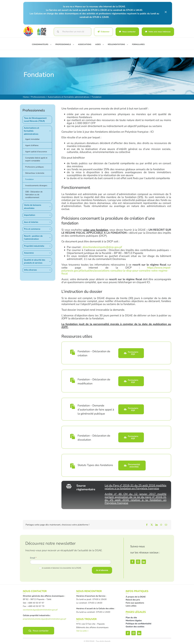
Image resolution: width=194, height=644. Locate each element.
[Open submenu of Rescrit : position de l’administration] (51, 238)
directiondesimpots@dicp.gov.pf (102, 247)
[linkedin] (144, 562)
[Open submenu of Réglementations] (128, 45)
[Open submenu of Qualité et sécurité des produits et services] (51, 261)
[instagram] (138, 562)
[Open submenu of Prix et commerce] (51, 229)
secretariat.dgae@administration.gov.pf (40, 610)
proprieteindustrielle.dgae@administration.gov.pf (44, 619)
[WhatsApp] (161, 525)
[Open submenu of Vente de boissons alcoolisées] (51, 207)
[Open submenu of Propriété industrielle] (51, 246)
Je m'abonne (102, 570)
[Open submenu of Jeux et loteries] (51, 222)
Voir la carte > (82, 631)
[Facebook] (147, 525)
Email (33, 558)
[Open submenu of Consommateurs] (52, 45)
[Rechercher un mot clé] (73, 32)
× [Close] (166, 12)
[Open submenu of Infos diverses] (51, 270)
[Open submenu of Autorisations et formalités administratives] (51, 131)
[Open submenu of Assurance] (51, 253)
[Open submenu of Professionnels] (74, 45)
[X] (152, 525)
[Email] (166, 525)
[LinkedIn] (157, 525)
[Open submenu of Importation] (51, 215)
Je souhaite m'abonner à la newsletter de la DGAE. (60, 568)
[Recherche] (58, 32)
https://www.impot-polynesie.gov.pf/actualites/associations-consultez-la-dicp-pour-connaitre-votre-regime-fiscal (116, 271)
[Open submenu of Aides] (104, 45)
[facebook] (132, 562)
